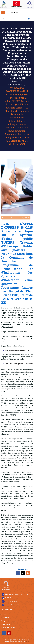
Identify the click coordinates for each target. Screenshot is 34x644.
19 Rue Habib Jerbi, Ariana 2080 (17, 594)
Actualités (5, 617)
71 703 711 (9, 598)
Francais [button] (6, 19)
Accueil (15, 81)
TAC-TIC (28, 642)
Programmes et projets (10, 621)
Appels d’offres (12, 13)
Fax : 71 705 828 (11, 601)
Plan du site (6, 624)
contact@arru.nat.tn (12, 605)
